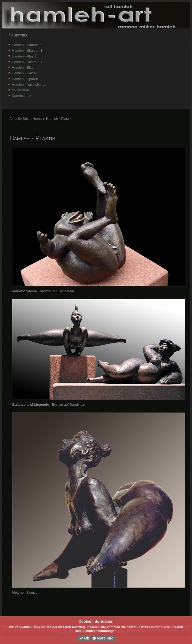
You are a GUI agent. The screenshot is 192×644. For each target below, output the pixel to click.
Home (37, 119)
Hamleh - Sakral (24, 73)
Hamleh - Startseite (27, 45)
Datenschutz (21, 96)
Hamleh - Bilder (24, 67)
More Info (103, 638)
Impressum (20, 90)
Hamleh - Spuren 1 (26, 79)
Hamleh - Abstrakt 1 (27, 62)
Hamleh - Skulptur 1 (27, 50)
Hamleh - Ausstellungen (30, 85)
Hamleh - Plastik (24, 56)
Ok (84, 638)
